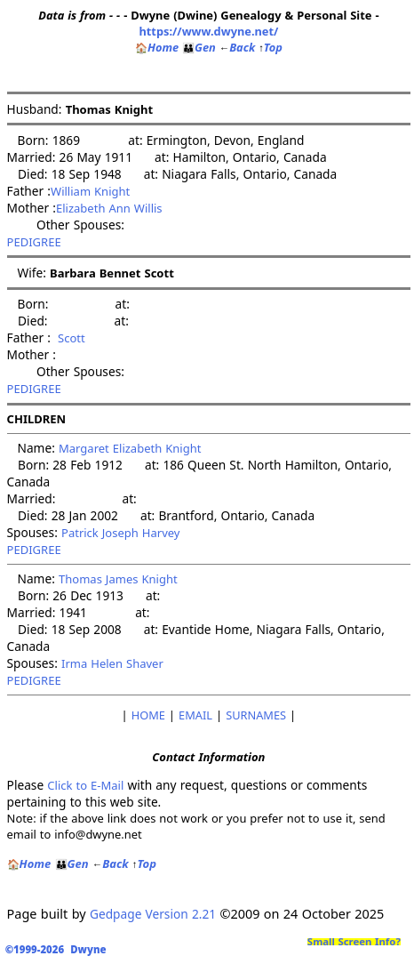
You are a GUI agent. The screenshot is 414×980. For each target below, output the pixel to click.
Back (237, 47)
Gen (199, 47)
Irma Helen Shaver (112, 663)
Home (157, 47)
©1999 (59, 949)
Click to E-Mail (85, 785)
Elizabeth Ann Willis (109, 208)
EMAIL (195, 715)
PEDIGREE (34, 242)
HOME (148, 715)
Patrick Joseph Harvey (121, 533)
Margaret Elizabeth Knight (130, 448)
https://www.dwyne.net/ (208, 31)
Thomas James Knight (118, 579)
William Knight (90, 191)
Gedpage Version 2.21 (153, 914)
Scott (68, 338)
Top (271, 47)
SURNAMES (256, 715)
